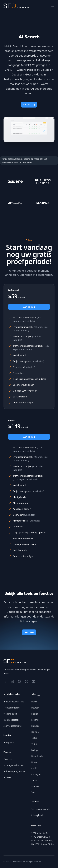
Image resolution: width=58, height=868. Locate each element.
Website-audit (10, 714)
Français (35, 726)
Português (36, 774)
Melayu (35, 750)
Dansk (34, 702)
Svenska (35, 786)
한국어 (34, 744)
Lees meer (29, 632)
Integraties (9, 743)
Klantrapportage (11, 720)
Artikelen (8, 777)
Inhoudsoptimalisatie (14, 702)
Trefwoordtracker (12, 708)
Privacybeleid (38, 815)
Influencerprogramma (14, 771)
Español (35, 720)
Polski (34, 768)
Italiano (35, 732)
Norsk (34, 762)
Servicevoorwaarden (41, 809)
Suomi (34, 780)
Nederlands (37, 756)
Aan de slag (29, 104)
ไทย (33, 792)
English (35, 714)
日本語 (34, 738)
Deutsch (35, 708)
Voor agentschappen (14, 765)
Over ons (8, 759)
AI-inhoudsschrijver (13, 726)
